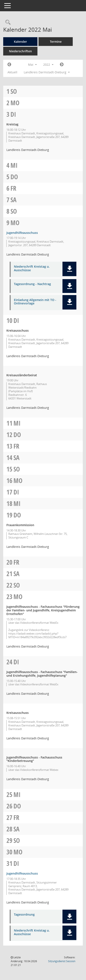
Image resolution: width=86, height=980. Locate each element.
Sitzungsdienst (62, 961)
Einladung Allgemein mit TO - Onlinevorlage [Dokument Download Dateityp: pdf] (35, 302)
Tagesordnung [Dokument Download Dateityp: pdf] (24, 915)
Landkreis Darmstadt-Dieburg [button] (47, 72)
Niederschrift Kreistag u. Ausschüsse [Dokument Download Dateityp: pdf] (32, 268)
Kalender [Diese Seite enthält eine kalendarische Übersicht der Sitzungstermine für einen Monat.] (20, 42)
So (14, 91)
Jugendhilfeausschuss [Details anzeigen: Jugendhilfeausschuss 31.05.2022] (22, 873)
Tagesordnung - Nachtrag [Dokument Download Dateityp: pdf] (32, 284)
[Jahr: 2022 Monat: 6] (62, 65)
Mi (14, 165)
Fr (13, 188)
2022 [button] (48, 65)
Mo (15, 103)
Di (13, 114)
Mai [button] (32, 65)
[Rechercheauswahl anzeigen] (7, 22)
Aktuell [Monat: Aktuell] (12, 72)
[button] (69, 269)
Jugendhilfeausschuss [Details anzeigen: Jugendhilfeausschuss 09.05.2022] (22, 233)
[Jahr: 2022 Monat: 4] (9, 65)
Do (14, 177)
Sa (13, 200)
